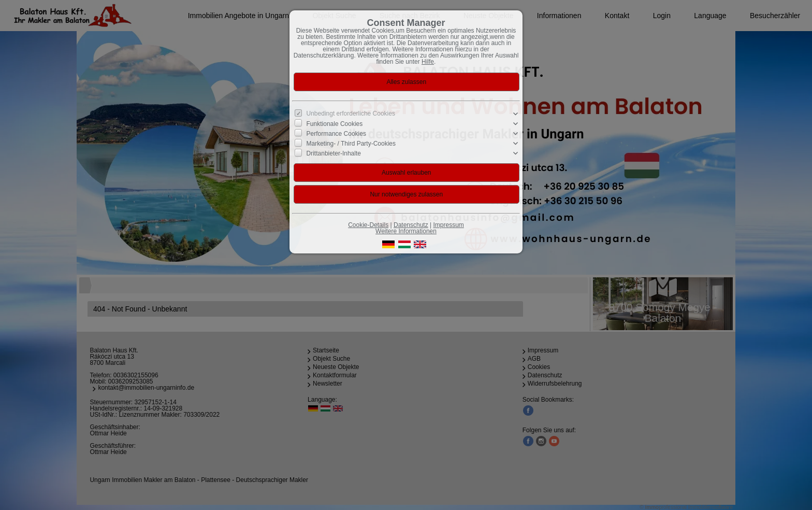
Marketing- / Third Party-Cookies (351, 144)
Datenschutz (411, 225)
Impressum (448, 225)
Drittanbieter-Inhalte (334, 153)
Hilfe (428, 62)
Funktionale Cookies (335, 124)
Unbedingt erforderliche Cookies (351, 114)
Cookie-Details (368, 225)
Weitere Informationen (406, 231)
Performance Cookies (336, 134)
